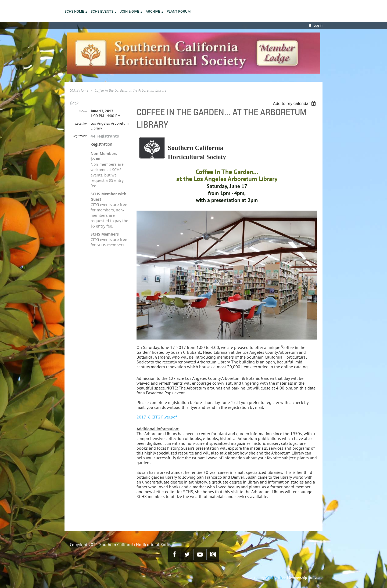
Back (74, 103)
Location (81, 123)
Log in (318, 25)
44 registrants (105, 136)
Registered (80, 136)
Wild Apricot (276, 578)
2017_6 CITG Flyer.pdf (157, 417)
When (83, 111)
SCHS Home (79, 90)
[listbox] (295, 104)
